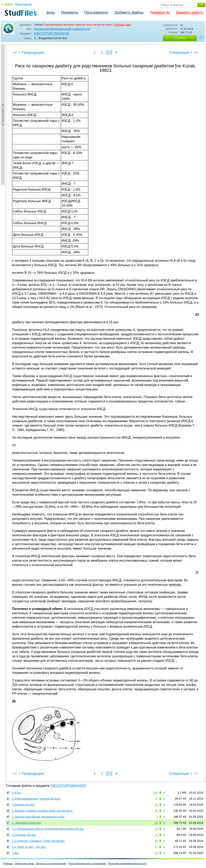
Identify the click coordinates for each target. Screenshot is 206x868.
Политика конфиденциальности (127, 863)
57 (156, 847)
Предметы (70, 12)
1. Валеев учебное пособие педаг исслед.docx (42, 811)
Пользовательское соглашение (87, 863)
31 (156, 835)
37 (156, 799)
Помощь (8, 863)
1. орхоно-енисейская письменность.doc (38, 817)
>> (196, 52)
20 (156, 823)
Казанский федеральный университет (62, 29)
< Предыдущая (31, 52)
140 (156, 793)
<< (15, 52)
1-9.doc (17, 793)
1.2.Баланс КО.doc (24, 835)
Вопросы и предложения (51, 863)
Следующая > (181, 52)
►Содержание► (3, 114)
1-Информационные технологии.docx (36, 799)
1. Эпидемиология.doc (26, 823)
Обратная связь (25, 863)
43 (156, 805)
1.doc (15, 853)
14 (156, 853)
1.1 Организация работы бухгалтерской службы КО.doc (48, 829)
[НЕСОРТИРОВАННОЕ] (52, 33)
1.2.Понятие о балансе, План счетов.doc (38, 841)
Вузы (51, 12)
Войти (9, 4)
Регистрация (23, 4)
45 (156, 811)
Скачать (180, 38)
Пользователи (96, 12)
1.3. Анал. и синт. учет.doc (29, 847)
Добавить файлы (129, 12)
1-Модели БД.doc (23, 805)
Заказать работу (189, 12)
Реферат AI (160, 12)
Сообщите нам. (122, 25)
